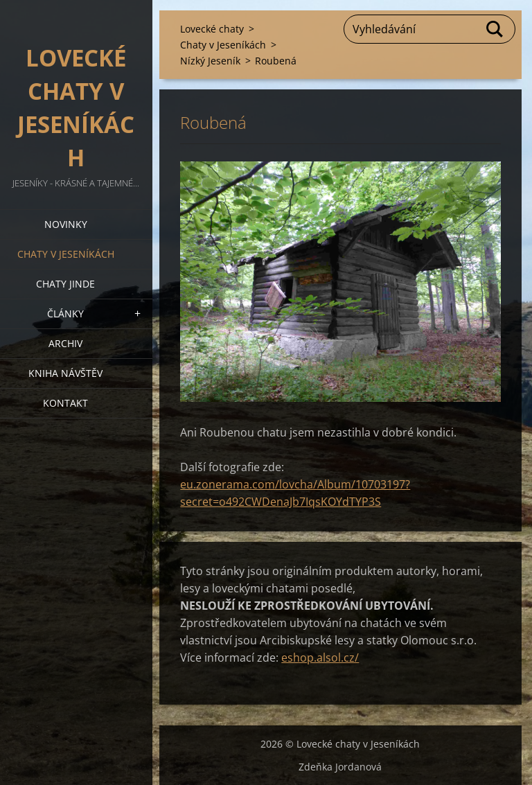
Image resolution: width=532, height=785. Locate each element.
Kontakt (65, 403)
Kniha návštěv (65, 373)
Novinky (66, 224)
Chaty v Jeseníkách (66, 254)
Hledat (495, 29)
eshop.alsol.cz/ (320, 658)
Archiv (65, 343)
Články (65, 314)
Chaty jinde (65, 284)
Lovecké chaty (212, 29)
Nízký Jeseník (210, 61)
